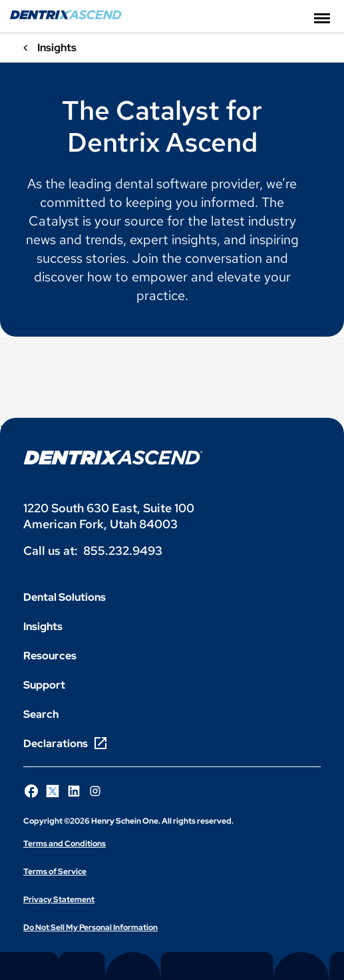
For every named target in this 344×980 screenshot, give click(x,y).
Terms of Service (55, 872)
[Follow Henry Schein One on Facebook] (31, 791)
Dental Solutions (65, 597)
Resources (50, 656)
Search (41, 714)
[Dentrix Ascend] (67, 16)
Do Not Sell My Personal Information (90, 927)
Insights (43, 626)
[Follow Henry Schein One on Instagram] (95, 791)
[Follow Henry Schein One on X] (53, 791)
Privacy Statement (59, 899)
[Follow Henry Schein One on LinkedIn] (74, 791)
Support (44, 685)
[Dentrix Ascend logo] (113, 457)
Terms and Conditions (65, 844)
